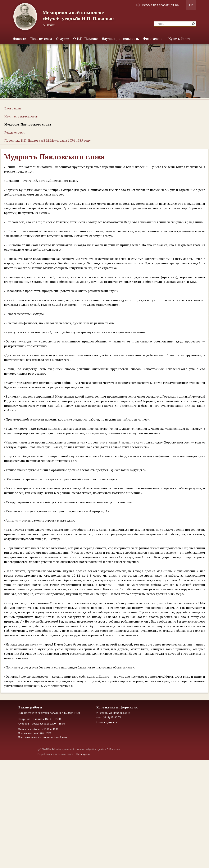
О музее (63, 39)
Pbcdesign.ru (83, 754)
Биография (13, 108)
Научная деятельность (120, 39)
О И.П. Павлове (85, 39)
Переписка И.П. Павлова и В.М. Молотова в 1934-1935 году (48, 140)
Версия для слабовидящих (161, 5)
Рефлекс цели (14, 132)
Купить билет (179, 39)
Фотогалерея (154, 39)
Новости (19, 39)
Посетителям (41, 39)
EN (191, 5)
